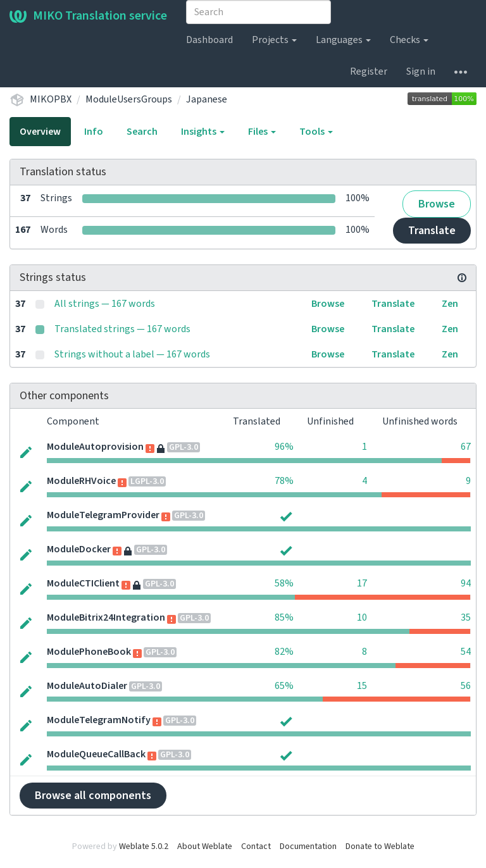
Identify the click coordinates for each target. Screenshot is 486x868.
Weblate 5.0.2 (144, 846)
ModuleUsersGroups (129, 99)
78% (284, 481)
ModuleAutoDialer (87, 686)
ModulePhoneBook (89, 652)
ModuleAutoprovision (95, 447)
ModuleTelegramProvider (103, 515)
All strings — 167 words (105, 304)
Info (94, 132)
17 (362, 583)
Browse (437, 204)
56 (466, 686)
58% (284, 583)
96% (284, 447)
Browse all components (93, 796)
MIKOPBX (51, 99)
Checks (409, 40)
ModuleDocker (79, 549)
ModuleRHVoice (81, 481)
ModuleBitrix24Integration (106, 617)
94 (466, 583)
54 (466, 652)
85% (284, 617)
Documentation (308, 846)
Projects (274, 40)
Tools (316, 132)
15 (362, 686)
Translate (432, 231)
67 (466, 447)
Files (262, 132)
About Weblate (205, 846)
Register (369, 71)
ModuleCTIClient (83, 583)
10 (362, 617)
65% (284, 686)
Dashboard (209, 40)
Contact (256, 846)
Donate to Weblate (380, 846)
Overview (40, 132)
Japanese (207, 99)
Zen (450, 304)
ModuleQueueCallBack (96, 754)
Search (142, 132)
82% (284, 652)
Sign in (421, 71)
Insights (203, 132)
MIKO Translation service (88, 16)
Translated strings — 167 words (122, 329)
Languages (343, 40)
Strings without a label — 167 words (132, 354)
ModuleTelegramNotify (99, 720)
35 (466, 617)
